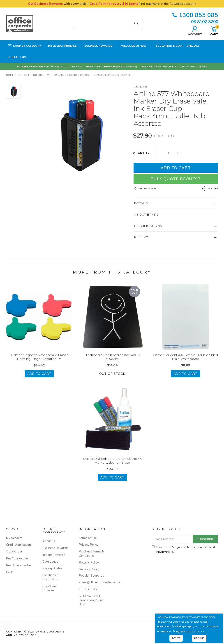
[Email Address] (172, 539)
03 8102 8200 (205, 22)
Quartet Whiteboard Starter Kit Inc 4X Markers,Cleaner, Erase (112, 465)
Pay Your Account (18, 558)
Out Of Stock (112, 378)
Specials (193, 46)
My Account (14, 538)
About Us (49, 541)
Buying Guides (52, 568)
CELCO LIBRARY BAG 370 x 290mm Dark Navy (41, 625)
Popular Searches (91, 575)
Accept (176, 638)
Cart (214, 30)
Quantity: (142, 153)
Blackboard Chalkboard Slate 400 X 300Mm (112, 362)
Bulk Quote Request (176, 179)
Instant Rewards (54, 555)
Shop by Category (24, 46)
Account (195, 30)
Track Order (14, 551)
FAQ (9, 572)
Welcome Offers (131, 45)
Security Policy (89, 569)
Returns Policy (89, 562)
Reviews (142, 237)
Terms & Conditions (200, 547)
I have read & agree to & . (184, 549)
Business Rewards (96, 46)
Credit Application (18, 545)
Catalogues (50, 561)
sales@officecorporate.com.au (92, 582)
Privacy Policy (89, 545)
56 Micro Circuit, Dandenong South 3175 (92, 600)
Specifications (148, 226)
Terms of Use (88, 538)
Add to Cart (176, 168)
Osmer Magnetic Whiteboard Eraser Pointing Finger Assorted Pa (39, 362)
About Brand (147, 214)
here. (203, 631)
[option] (77, 134)
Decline (199, 638)
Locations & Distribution (51, 577)
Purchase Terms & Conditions (91, 553)
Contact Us (17, 57)
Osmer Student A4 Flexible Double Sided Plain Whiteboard (186, 362)
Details (141, 203)
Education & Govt (166, 46)
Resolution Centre (18, 565)
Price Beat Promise (60, 46)
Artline (140, 86)
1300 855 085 (195, 15)
